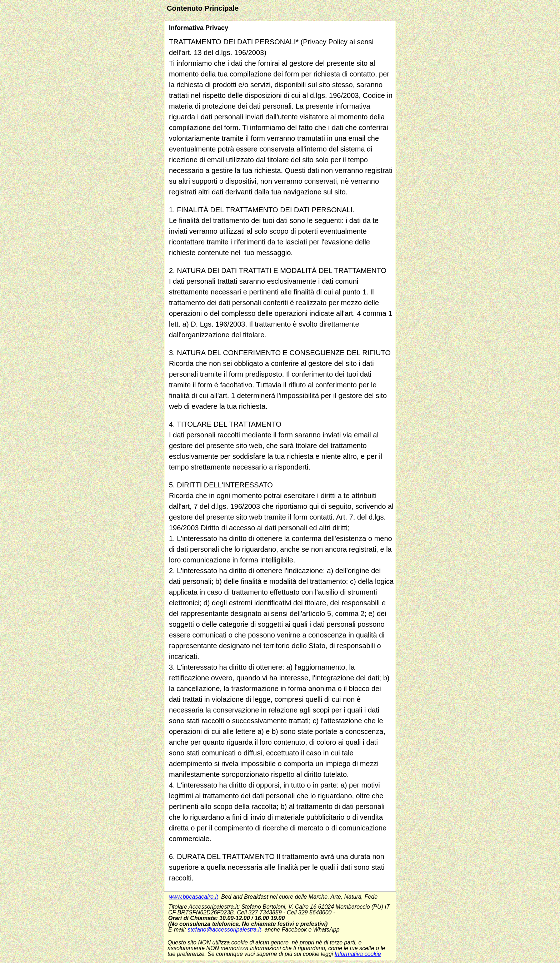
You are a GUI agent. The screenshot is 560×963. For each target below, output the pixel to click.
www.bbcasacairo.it (193, 897)
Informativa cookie (358, 954)
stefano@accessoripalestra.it (224, 930)
